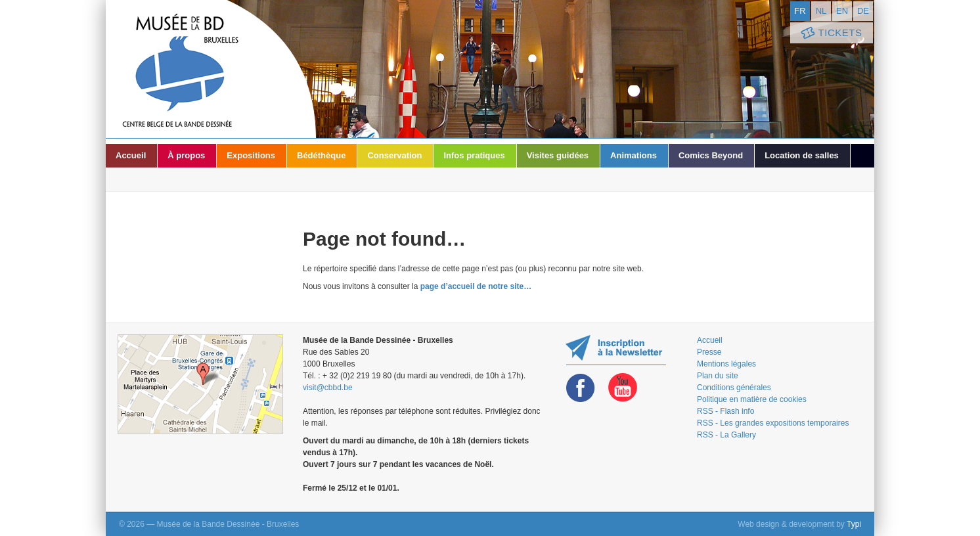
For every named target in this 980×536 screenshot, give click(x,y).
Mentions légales (726, 364)
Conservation (394, 155)
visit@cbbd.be (328, 388)
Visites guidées (558, 155)
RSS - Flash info (725, 411)
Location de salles (802, 155)
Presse (709, 352)
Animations (634, 155)
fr (800, 11)
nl (821, 11)
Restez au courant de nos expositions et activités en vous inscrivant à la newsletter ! (616, 350)
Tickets (830, 33)
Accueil (131, 155)
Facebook (581, 388)
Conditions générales (734, 388)
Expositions (251, 155)
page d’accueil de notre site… (476, 286)
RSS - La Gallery (726, 435)
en (842, 11)
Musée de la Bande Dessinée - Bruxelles (211, 69)
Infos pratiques (474, 155)
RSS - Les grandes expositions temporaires (773, 423)
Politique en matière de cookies (752, 399)
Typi (854, 524)
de (863, 11)
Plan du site (718, 376)
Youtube (623, 388)
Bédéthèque (321, 155)
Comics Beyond (711, 155)
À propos (186, 155)
